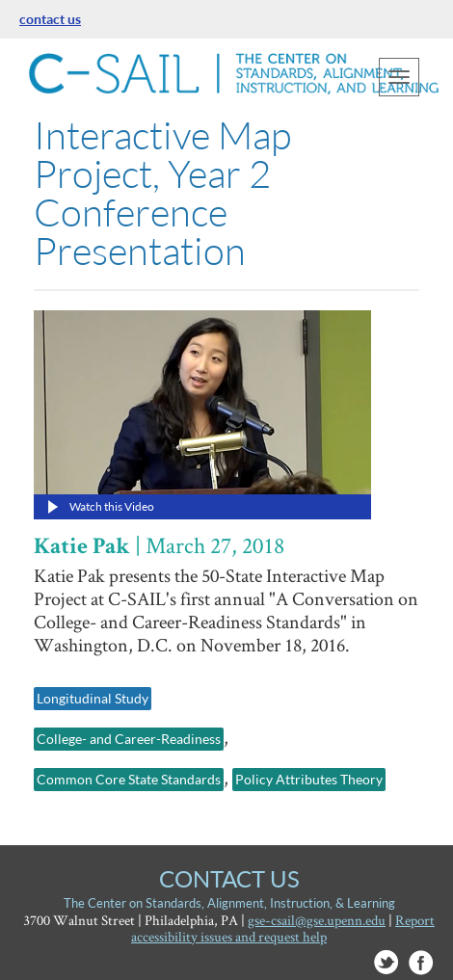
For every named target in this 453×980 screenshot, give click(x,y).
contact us (50, 19)
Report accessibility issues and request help (283, 928)
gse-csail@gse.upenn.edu (317, 920)
